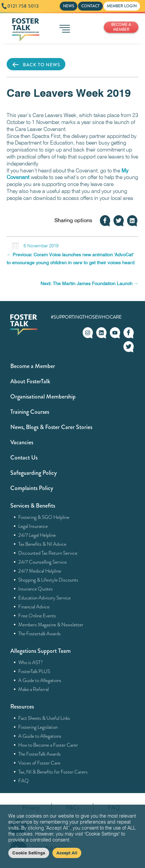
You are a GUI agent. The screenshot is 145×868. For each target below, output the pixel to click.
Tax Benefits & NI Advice (42, 544)
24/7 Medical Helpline (40, 571)
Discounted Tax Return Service (48, 553)
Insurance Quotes (36, 589)
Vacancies (22, 442)
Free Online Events (37, 616)
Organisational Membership (43, 397)
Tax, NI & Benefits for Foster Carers (53, 772)
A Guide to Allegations (40, 680)
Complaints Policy (32, 488)
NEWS (69, 6)
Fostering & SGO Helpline (44, 517)
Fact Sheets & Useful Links (44, 718)
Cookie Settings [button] (29, 853)
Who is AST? (31, 662)
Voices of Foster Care (39, 763)
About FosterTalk (30, 381)
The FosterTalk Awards (40, 754)
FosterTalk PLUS (34, 671)
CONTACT (90, 6)
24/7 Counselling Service (43, 562)
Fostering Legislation (38, 727)
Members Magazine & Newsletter (51, 625)
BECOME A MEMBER (121, 27)
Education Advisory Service (45, 598)
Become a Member (33, 366)
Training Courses (30, 412)
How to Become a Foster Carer (48, 745)
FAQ (24, 781)
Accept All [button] (67, 853)
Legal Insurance (33, 526)
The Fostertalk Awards (40, 634)
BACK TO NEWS (36, 65)
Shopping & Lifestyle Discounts (48, 580)
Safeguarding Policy (34, 473)
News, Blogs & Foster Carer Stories (51, 427)
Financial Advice (34, 607)
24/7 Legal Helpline (37, 535)
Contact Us (24, 458)
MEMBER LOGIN (122, 6)
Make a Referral (34, 689)
